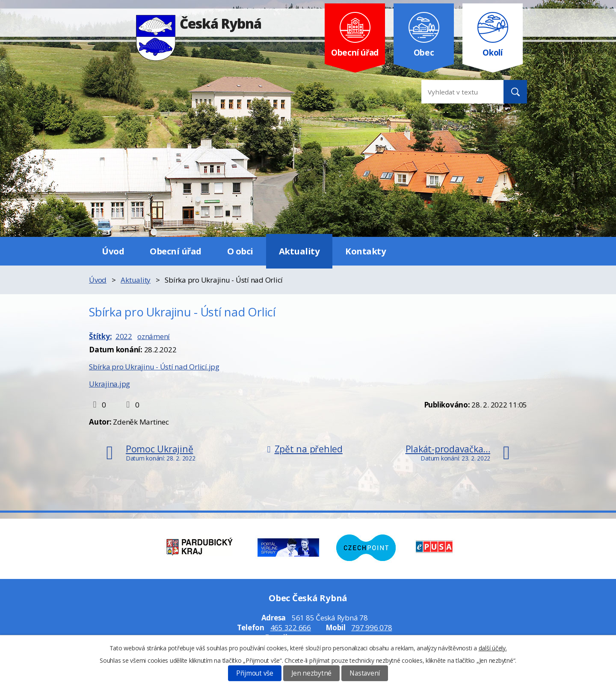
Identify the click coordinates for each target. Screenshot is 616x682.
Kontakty (366, 251)
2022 (124, 336)
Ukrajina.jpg (110, 384)
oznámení (154, 336)
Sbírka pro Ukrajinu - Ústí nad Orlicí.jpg (154, 367)
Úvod (113, 251)
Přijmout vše (255, 673)
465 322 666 (291, 627)
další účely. (493, 648)
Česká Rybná (199, 23)
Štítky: (100, 336)
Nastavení (365, 673)
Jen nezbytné (311, 673)
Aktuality (299, 251)
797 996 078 (372, 627)
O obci (240, 251)
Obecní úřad (176, 251)
